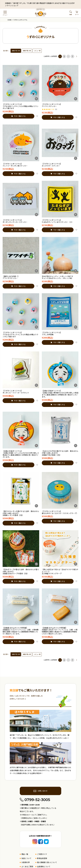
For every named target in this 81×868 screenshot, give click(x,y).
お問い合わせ (40, 791)
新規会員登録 (42, 858)
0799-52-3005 (35, 800)
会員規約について (44, 866)
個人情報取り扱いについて (47, 862)
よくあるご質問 (27, 866)
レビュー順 (37, 51)
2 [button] (64, 56)
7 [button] (72, 56)
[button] (77, 56)
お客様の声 (26, 862)
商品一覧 (25, 854)
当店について (26, 858)
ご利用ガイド (42, 854)
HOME (10, 20)
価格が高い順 (27, 51)
